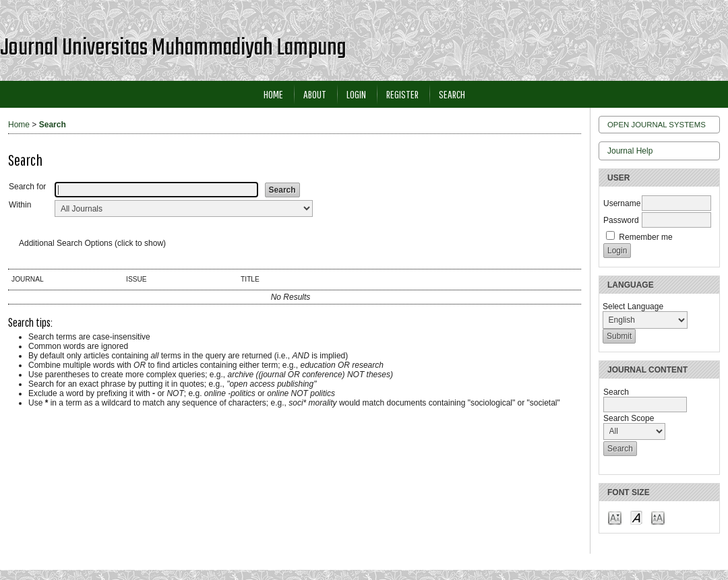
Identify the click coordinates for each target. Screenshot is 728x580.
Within (20, 205)
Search (452, 94)
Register (402, 94)
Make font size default (636, 517)
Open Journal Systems (657, 125)
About (315, 94)
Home (273, 94)
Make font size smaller (615, 517)
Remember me (645, 237)
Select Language (633, 307)
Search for (27, 187)
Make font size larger (658, 517)
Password (621, 220)
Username (622, 203)
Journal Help (630, 151)
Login (356, 94)
